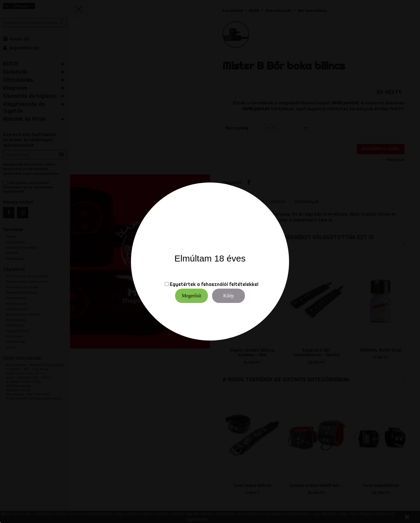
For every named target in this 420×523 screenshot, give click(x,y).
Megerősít (192, 296)
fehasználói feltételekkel (230, 284)
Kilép (228, 296)
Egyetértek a (185, 284)
